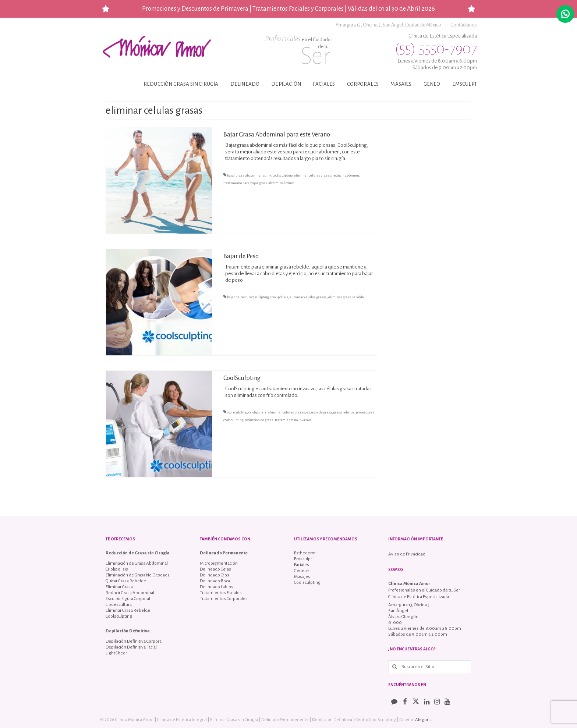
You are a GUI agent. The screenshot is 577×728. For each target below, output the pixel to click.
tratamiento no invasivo (293, 420)
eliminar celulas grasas (313, 175)
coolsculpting (283, 175)
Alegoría (423, 720)
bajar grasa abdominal (244, 175)
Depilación (286, 84)
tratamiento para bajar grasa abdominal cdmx (259, 183)
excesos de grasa (319, 412)
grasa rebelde (344, 412)
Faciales (324, 84)
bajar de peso (237, 297)
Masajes (401, 84)
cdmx (267, 175)
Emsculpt (465, 84)
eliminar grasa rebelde (346, 297)
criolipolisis (279, 297)
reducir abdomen (346, 175)
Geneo (432, 84)
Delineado (245, 84)
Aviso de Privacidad (407, 554)
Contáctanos (464, 25)
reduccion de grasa (259, 420)
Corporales (363, 84)
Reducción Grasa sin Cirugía (181, 84)
